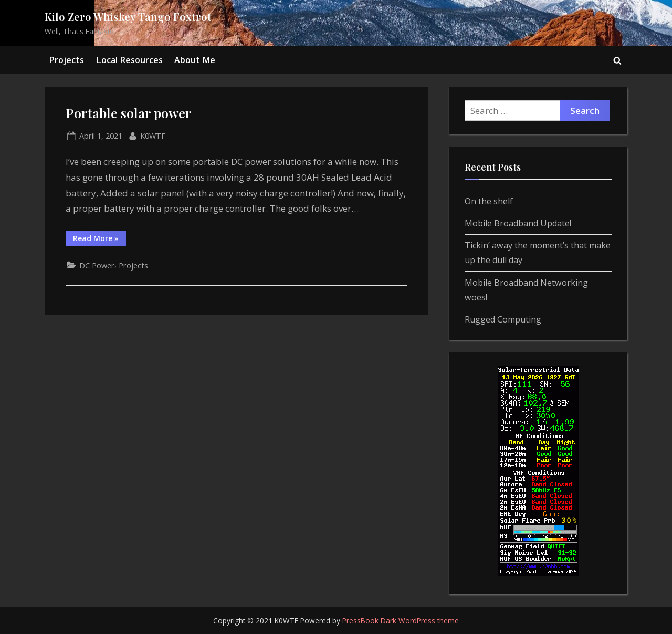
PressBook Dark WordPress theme (401, 621)
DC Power (97, 266)
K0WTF (153, 135)
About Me (195, 60)
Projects (66, 60)
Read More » (99, 240)
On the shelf (489, 201)
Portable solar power (129, 113)
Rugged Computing (503, 319)
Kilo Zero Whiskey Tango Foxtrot (128, 17)
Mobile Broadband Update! (518, 223)
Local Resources (129, 60)
